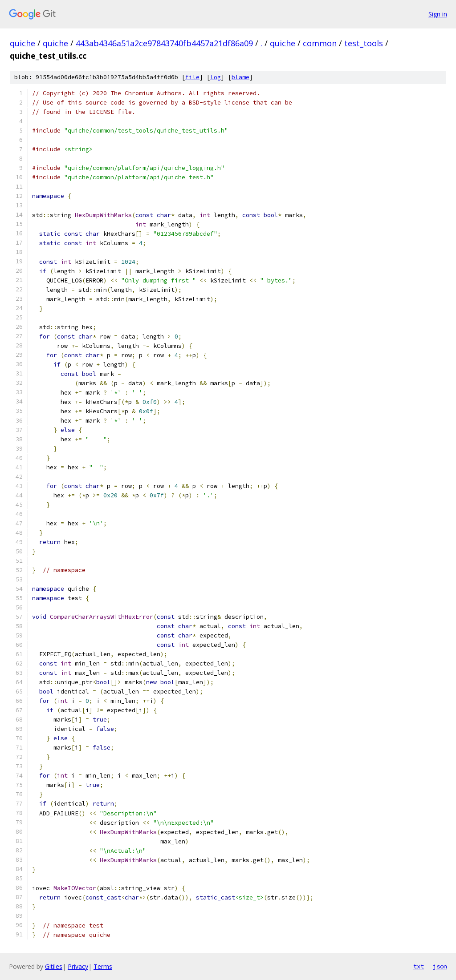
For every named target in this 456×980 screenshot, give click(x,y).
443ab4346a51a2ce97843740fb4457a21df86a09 (164, 43)
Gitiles (54, 966)
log (216, 77)
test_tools (364, 43)
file (192, 77)
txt (419, 966)
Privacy (78, 966)
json (440, 966)
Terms (103, 966)
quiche (22, 43)
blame (240, 77)
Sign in (438, 14)
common (320, 43)
